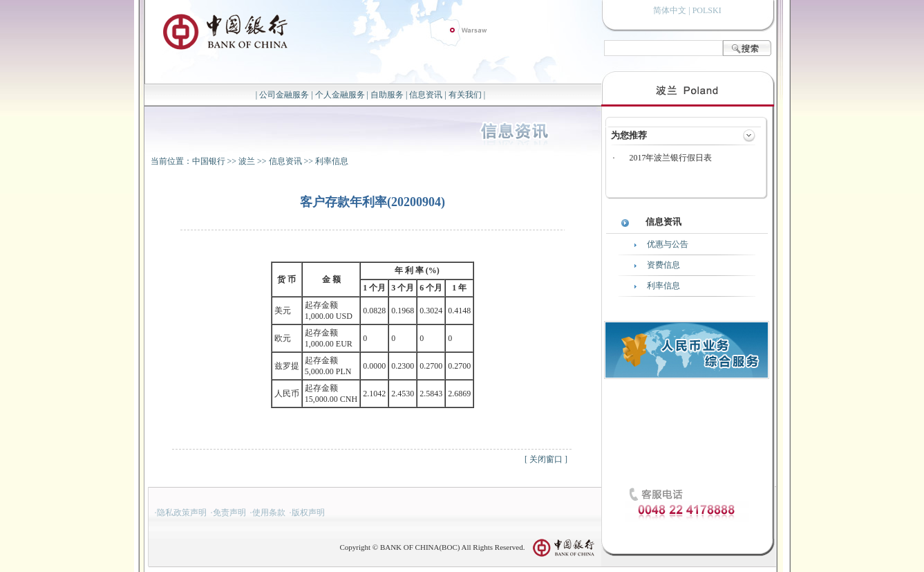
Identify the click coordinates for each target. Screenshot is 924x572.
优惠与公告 (668, 244)
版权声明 (308, 513)
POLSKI (707, 10)
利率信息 (332, 161)
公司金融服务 (284, 95)
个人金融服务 (340, 95)
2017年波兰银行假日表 (670, 158)
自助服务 (387, 95)
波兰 (247, 161)
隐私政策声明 (182, 513)
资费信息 (663, 265)
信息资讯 (426, 95)
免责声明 (229, 513)
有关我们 (465, 95)
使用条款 (269, 513)
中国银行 (209, 161)
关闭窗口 (546, 459)
